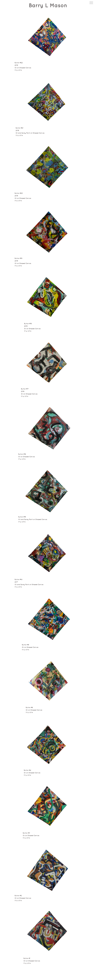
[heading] (48, 6)
